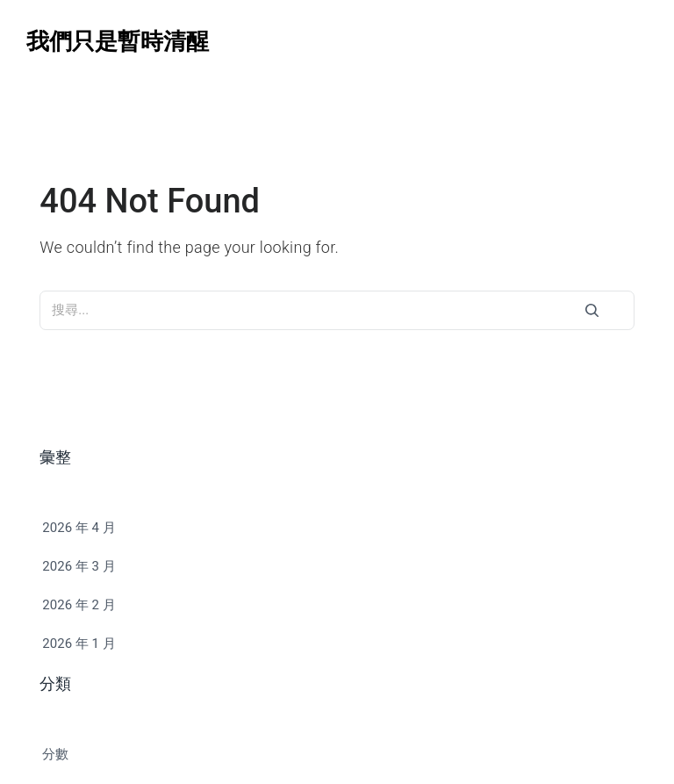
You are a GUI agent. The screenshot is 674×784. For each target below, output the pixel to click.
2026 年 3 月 (79, 566)
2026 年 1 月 (79, 644)
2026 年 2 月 (79, 605)
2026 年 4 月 (79, 528)
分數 (55, 754)
